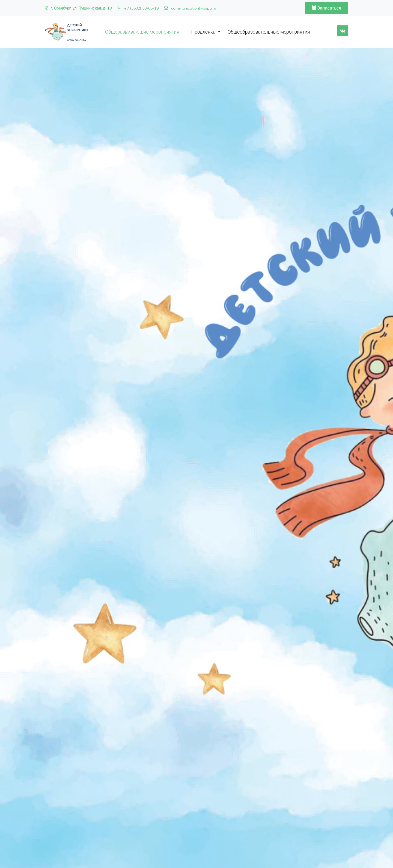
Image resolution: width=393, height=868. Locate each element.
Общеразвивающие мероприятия (142, 32)
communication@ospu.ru (190, 8)
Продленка (203, 32)
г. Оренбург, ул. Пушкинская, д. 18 (78, 8)
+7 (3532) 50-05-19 (138, 8)
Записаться (326, 8)
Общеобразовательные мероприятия (269, 32)
